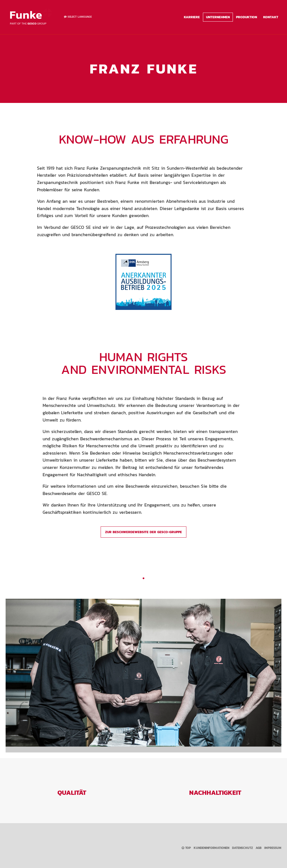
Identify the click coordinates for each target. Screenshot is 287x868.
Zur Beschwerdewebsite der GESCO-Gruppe (143, 532)
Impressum (273, 848)
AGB (259, 848)
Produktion (247, 17)
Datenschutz (242, 848)
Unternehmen (218, 17)
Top (186, 848)
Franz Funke (31, 17)
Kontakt (271, 17)
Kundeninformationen (211, 848)
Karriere (192, 17)
